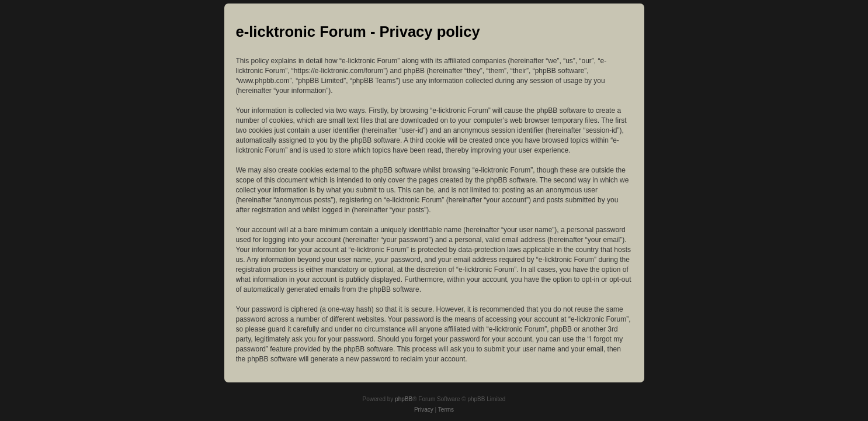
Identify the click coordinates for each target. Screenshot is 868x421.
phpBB (404, 399)
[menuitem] (424, 410)
